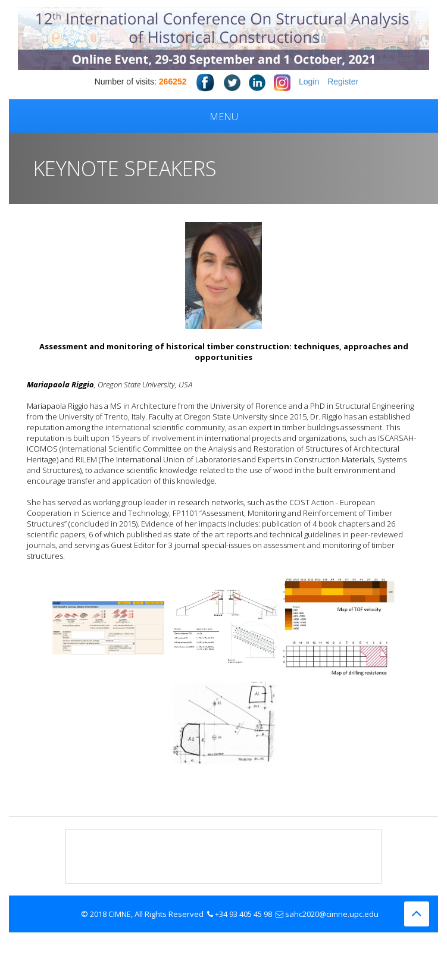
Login (309, 82)
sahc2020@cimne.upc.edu (332, 914)
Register (343, 82)
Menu (224, 117)
